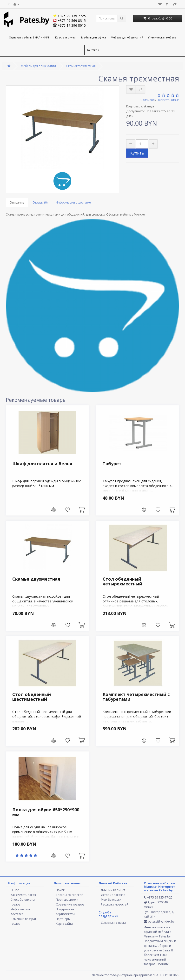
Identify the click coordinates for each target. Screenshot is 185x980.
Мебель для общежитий (127, 37)
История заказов (113, 895)
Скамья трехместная (81, 66)
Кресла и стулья (66, 37)
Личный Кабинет (113, 890)
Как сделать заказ (23, 895)
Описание (17, 202)
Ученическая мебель (162, 37)
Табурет (112, 464)
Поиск (60, 890)
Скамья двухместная (36, 579)
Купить (137, 153)
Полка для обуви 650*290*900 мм (46, 812)
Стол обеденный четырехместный (122, 581)
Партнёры (63, 919)
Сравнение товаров (70, 904)
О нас (15, 890)
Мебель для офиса (94, 37)
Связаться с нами (113, 923)
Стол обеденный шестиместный (32, 697)
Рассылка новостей (115, 904)
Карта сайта (64, 924)
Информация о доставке (73, 202)
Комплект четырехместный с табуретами (136, 697)
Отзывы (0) (40, 202)
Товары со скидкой (70, 895)
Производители (67, 900)
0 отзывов (147, 100)
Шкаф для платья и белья (42, 464)
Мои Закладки (111, 900)
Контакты (93, 50)
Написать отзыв (168, 100)
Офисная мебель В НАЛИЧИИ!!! (30, 37)
